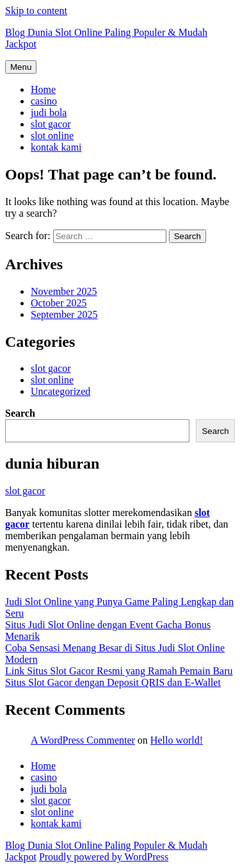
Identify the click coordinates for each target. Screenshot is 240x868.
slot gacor (51, 124)
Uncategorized (60, 391)
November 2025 (64, 291)
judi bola (49, 113)
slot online (52, 136)
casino (44, 101)
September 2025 (64, 314)
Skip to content (36, 11)
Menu (21, 67)
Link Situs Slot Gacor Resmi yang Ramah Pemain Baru (119, 671)
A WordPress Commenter (83, 740)
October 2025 (59, 303)
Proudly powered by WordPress (104, 857)
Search (20, 413)
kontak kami (56, 147)
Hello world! (177, 740)
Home (43, 89)
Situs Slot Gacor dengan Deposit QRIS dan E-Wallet (113, 682)
